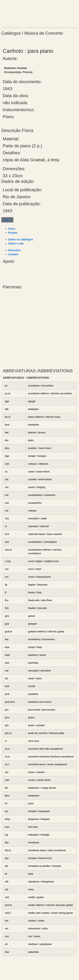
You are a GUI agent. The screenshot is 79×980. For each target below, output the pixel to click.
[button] (39, 28)
